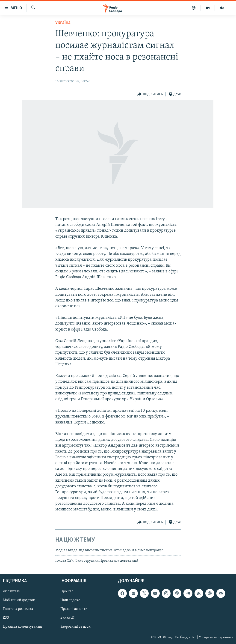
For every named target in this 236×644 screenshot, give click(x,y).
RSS (6, 618)
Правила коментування (22, 627)
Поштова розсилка (18, 609)
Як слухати (12, 592)
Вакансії (67, 618)
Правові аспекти (74, 609)
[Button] (150, 94)
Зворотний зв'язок (75, 627)
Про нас (67, 592)
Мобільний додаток (19, 600)
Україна (63, 23)
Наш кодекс (70, 600)
